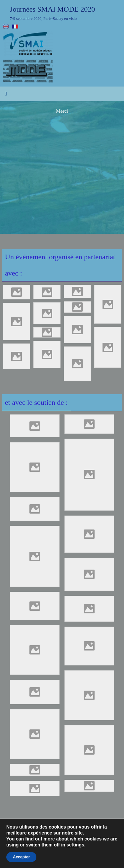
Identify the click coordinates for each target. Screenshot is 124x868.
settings (75, 845)
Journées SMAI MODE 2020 (52, 9)
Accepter (21, 857)
